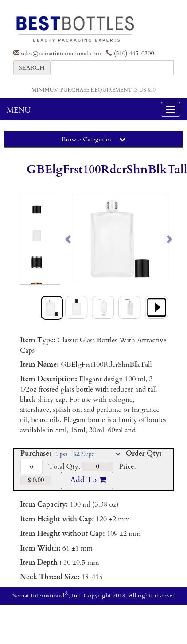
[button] (79, 239)
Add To (87, 480)
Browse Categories (93, 139)
